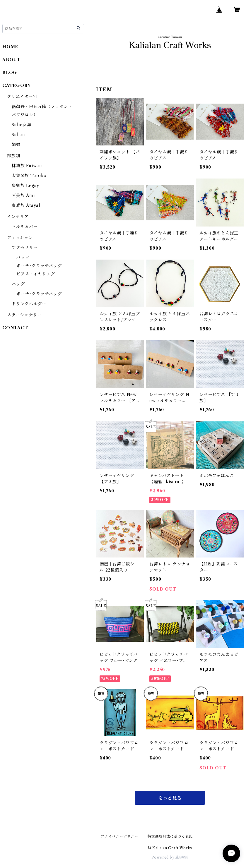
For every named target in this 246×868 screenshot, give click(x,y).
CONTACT (15, 328)
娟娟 (16, 145)
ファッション (20, 238)
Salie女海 (22, 125)
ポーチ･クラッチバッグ (39, 266)
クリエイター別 (22, 97)
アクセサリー (25, 248)
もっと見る (170, 798)
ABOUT (11, 60)
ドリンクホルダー (29, 304)
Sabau (18, 135)
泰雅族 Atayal (26, 205)
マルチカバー (25, 227)
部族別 (13, 156)
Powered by (170, 857)
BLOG (10, 73)
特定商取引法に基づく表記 (170, 836)
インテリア (18, 217)
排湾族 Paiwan (27, 166)
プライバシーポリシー (119, 836)
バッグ (23, 258)
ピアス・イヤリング (36, 274)
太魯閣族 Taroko (29, 176)
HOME (10, 47)
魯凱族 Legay (25, 186)
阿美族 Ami (23, 195)
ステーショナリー (24, 315)
